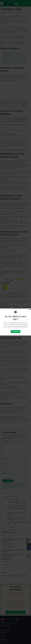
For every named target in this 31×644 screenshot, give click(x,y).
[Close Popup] (30, 310)
